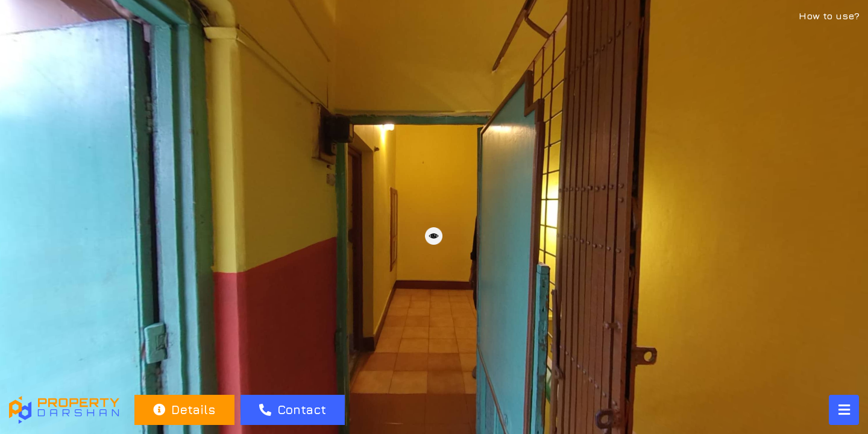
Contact (293, 410)
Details (184, 410)
